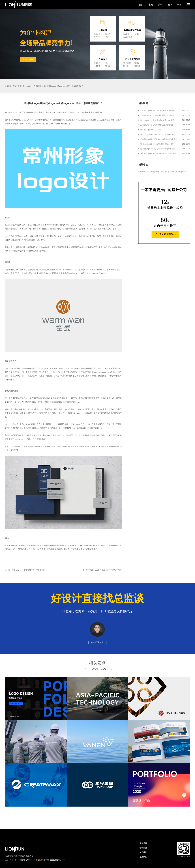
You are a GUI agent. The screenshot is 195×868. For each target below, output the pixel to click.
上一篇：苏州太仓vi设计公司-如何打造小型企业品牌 (25, 570)
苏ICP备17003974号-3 (28, 860)
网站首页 (143, 843)
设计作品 (143, 848)
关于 (160, 5)
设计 (19, 86)
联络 (179, 5)
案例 (151, 5)
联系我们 (143, 857)
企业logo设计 (154, 172)
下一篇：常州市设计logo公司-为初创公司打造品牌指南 (100, 570)
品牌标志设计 (181, 172)
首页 (141, 5)
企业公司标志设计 (168, 172)
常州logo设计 (28, 86)
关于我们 (143, 852)
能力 (170, 5)
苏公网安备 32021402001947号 (52, 860)
